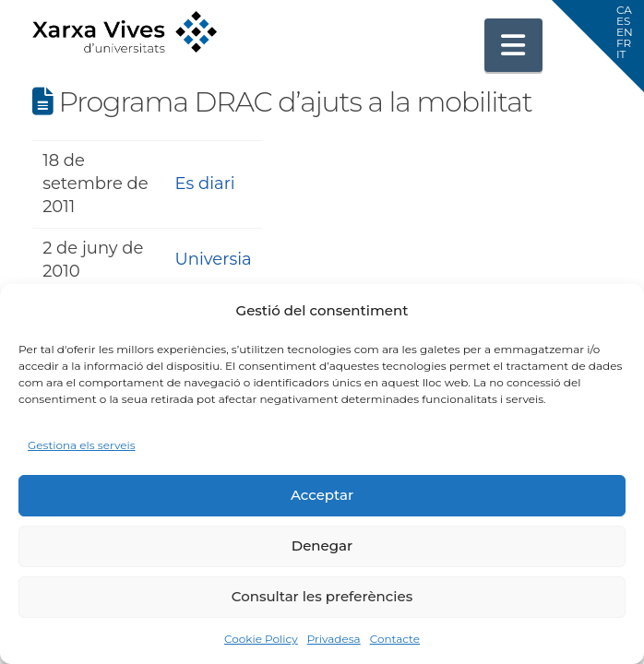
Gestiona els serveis (82, 445)
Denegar (322, 545)
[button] (514, 45)
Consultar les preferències (322, 596)
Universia (214, 259)
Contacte (395, 639)
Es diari (205, 184)
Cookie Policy (261, 639)
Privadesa (334, 639)
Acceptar (322, 495)
